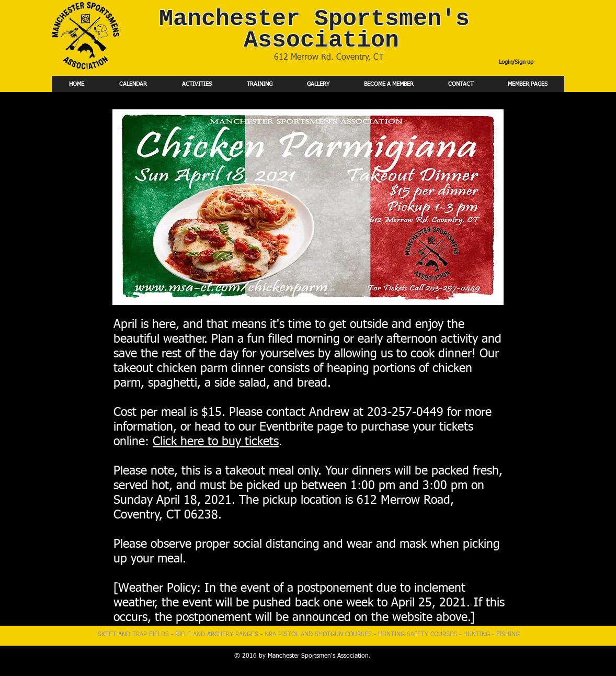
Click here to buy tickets (216, 442)
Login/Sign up (516, 62)
